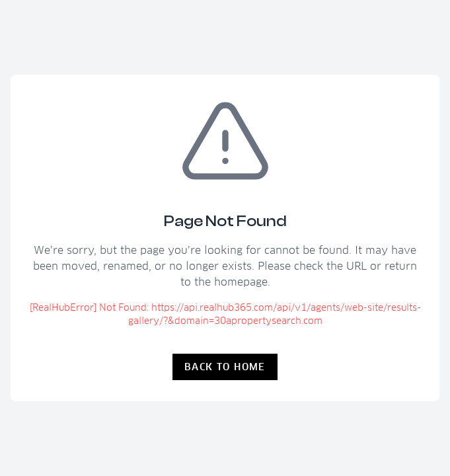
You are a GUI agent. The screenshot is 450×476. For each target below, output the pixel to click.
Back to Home (225, 367)
